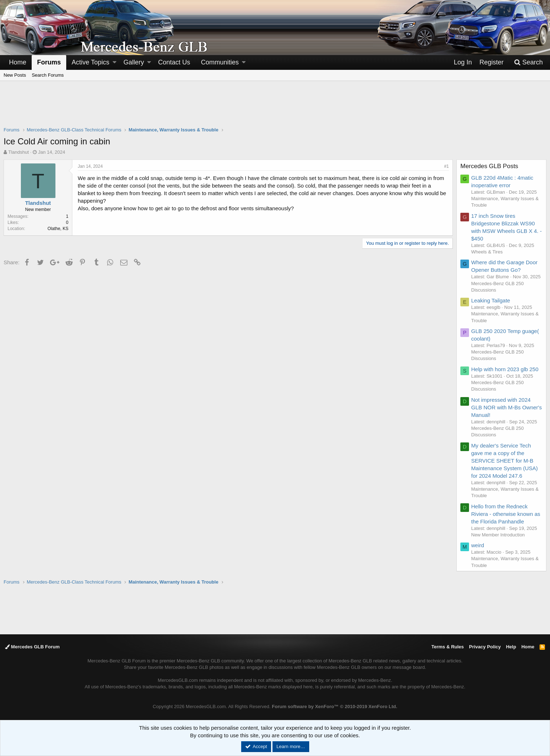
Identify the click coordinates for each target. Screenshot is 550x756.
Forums (49, 62)
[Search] (528, 62)
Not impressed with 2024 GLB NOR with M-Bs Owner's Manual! (506, 407)
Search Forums (48, 75)
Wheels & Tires (487, 252)
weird (478, 545)
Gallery (134, 62)
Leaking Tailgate (491, 300)
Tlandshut (19, 152)
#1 (447, 166)
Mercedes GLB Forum (32, 647)
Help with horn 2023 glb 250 (505, 369)
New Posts (15, 75)
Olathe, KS (58, 229)
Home (18, 62)
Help (511, 647)
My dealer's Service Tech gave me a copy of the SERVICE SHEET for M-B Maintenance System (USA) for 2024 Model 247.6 (504, 461)
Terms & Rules (447, 647)
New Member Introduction (498, 535)
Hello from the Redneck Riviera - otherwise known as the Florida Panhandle (506, 514)
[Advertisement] (275, 108)
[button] (114, 62)
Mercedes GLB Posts (489, 166)
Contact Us (174, 62)
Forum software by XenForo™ (334, 706)
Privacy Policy (485, 647)
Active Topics (91, 62)
